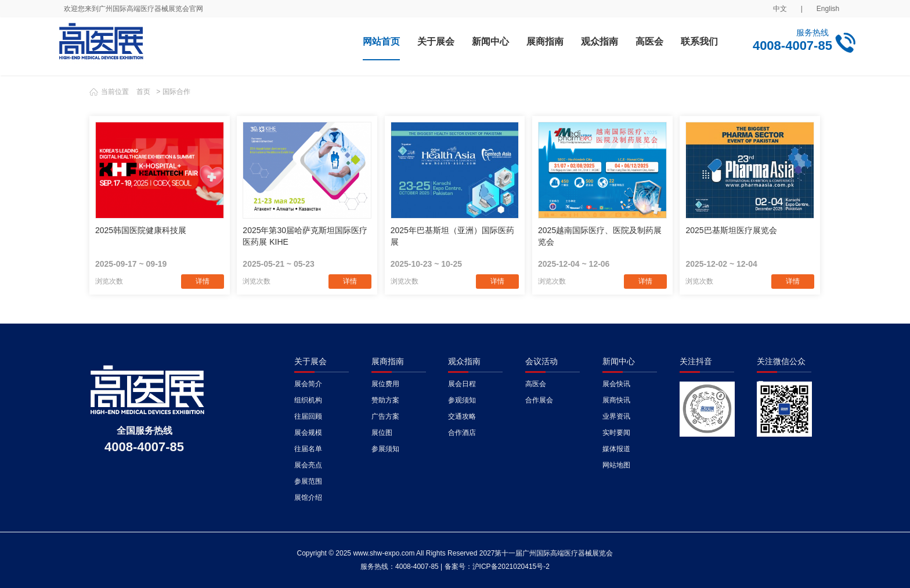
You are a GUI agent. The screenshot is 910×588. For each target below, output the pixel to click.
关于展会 (436, 41)
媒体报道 (616, 449)
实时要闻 (616, 433)
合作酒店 (462, 433)
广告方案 (385, 416)
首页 (143, 92)
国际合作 (176, 92)
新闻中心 (490, 41)
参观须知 (462, 400)
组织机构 (308, 400)
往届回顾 (308, 416)
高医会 (649, 41)
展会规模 (308, 433)
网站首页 (381, 41)
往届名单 (308, 449)
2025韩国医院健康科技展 (141, 230)
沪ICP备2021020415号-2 (511, 567)
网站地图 (616, 465)
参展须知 (385, 449)
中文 (780, 9)
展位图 (382, 433)
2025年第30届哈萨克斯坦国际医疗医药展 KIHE (305, 236)
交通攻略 (462, 416)
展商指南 (545, 41)
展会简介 (308, 384)
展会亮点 (308, 465)
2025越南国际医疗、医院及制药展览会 (600, 236)
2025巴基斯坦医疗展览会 (731, 230)
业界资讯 (616, 416)
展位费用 (385, 384)
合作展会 (539, 400)
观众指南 (600, 41)
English (828, 9)
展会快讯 (616, 384)
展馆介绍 (308, 498)
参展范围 (308, 481)
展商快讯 (616, 400)
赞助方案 (385, 400)
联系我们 (699, 41)
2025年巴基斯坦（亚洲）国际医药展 (452, 236)
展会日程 (462, 384)
